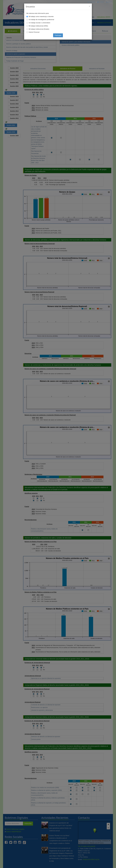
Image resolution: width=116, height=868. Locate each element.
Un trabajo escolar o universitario (39, 23)
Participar (58, 35)
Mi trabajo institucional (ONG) (38, 26)
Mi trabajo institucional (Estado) (39, 29)
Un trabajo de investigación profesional (41, 20)
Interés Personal (34, 32)
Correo (101, 2)
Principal (91, 2)
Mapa (109, 2)
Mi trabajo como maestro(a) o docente (41, 16)
